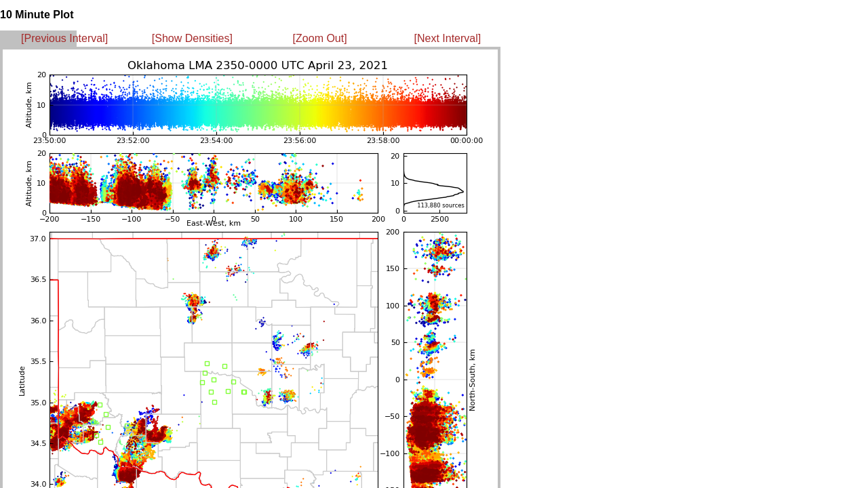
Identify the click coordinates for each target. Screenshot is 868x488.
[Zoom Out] (320, 38)
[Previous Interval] (64, 38)
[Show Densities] (192, 38)
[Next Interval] (448, 38)
